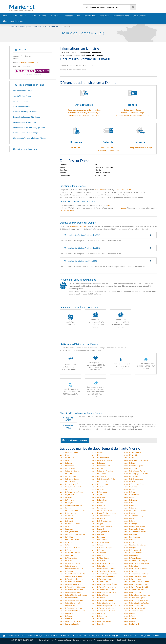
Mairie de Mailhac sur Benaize (135, 532)
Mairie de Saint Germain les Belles (136, 574)
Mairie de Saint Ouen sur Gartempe (137, 595)
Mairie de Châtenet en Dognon (103, 521)
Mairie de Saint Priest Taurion (102, 600)
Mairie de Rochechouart (133, 558)
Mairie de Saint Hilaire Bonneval (103, 576)
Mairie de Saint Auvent (68, 566)
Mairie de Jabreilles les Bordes (71, 505)
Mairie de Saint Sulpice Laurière (103, 603)
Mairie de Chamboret (100, 474)
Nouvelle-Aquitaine (124, 190)
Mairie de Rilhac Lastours (69, 558)
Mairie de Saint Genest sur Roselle (72, 574)
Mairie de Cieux (129, 482)
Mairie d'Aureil (97, 455)
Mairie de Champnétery (69, 476)
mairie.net (13, 26)
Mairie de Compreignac (100, 484)
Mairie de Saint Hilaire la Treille (135, 576)
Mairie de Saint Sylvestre (69, 606)
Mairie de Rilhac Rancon (101, 558)
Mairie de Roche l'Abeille (101, 516)
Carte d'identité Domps (132, 110)
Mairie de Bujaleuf (98, 468)
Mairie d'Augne (65, 455)
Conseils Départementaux (83, 640)
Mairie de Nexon (130, 542)
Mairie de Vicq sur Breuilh (69, 624)
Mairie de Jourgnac (99, 508)
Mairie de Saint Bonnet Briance (71, 569)
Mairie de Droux (130, 492)
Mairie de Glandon (130, 500)
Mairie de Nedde (66, 542)
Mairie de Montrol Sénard (69, 540)
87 (109, 205)
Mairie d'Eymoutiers (131, 495)
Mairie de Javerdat (130, 505)
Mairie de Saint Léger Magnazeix (104, 587)
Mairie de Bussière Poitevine (102, 471)
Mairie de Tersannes (99, 616)
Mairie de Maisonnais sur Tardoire (72, 534)
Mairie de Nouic (98, 545)
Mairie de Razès (97, 555)
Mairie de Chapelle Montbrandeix (72, 510)
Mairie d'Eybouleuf (67, 495)
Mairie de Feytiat (66, 497)
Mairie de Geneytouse (68, 513)
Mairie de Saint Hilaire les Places (72, 579)
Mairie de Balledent (67, 458)
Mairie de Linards (98, 529)
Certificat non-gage (121, 16)
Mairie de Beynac (66, 463)
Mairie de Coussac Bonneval (70, 487)
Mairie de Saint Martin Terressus (104, 592)
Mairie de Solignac (98, 613)
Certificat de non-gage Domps (108, 150)
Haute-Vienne (100, 190)
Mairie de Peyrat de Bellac (133, 550)
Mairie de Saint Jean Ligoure (102, 579)
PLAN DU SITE (23, 640)
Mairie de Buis (129, 518)
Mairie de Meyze (130, 513)
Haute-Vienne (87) (52, 26)
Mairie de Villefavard (131, 624)
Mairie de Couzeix (98, 487)
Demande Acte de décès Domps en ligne (84, 115)
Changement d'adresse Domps (140, 148)
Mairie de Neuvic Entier (100, 542)
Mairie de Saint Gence (132, 571)
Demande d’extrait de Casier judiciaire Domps (132, 115)
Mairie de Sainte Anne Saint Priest (72, 611)
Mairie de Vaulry (98, 619)
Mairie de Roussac (66, 561)
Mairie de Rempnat (131, 555)
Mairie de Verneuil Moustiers (70, 621)
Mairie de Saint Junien (100, 582)
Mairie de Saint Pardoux (69, 598)
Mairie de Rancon (66, 555)
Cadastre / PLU (90, 16)
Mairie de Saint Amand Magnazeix (136, 563)
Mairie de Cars (65, 526)
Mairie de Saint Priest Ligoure (134, 598)
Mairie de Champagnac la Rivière (136, 474)
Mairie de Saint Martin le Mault (135, 590)
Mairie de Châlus (66, 474)
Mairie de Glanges (66, 503)
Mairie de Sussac (66, 616)
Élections (131, 640)
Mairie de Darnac (98, 489)
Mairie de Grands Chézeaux (102, 526)
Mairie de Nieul (65, 545)
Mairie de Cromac (130, 487)
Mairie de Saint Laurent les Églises (104, 584)
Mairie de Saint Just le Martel (70, 584)
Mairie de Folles (129, 497)
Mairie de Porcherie (67, 516)
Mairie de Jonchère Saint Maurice (104, 513)
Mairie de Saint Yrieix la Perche (103, 608)
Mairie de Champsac (99, 476)
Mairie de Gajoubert (99, 500)
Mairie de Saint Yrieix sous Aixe (135, 608)
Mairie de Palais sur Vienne (70, 524)
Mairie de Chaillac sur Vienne (134, 471)
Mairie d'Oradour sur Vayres (102, 547)
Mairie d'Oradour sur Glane (70, 547)
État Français (122, 640)
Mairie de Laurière (66, 518)
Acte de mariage (39, 16)
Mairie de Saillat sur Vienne (70, 563)
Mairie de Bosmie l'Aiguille (133, 466)
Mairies (6, 16)
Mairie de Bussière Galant (69, 471)
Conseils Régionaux (46, 640)
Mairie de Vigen (97, 524)
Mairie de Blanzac (98, 463)
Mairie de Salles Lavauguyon (134, 526)
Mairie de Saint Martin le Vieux (71, 592)
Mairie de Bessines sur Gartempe (136, 460)
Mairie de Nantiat (130, 540)
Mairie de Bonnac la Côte (101, 466)
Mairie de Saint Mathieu (132, 592)
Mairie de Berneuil (66, 460)
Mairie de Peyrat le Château (70, 553)
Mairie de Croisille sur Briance (103, 510)
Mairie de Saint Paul (99, 598)
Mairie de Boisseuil (67, 466)
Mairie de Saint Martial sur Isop (71, 590)
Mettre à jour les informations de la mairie (73, 70)
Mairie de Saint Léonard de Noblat (136, 587)
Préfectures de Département (105, 640)
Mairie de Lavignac (99, 518)
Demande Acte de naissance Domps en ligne (84, 110)
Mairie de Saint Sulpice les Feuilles (136, 603)
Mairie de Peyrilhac (99, 553)
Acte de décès (56, 16)
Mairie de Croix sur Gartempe (135, 510)
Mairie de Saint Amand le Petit (103, 563)
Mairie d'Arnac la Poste (132, 452)
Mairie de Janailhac (99, 505)
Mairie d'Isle (128, 503)
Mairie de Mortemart (99, 540)
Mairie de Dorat (129, 521)
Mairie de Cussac (66, 489)
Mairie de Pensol (98, 550)
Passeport (69, 16)
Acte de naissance (21, 16)
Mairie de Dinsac (130, 489)
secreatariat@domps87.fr (28, 63)
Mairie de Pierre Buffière (133, 553)
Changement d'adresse (13, 21)
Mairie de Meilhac (66, 537)
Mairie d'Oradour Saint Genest (135, 545)
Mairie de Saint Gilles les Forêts (71, 576)
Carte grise (105, 16)
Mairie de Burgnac (130, 468)
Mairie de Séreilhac (67, 613)
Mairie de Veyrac (130, 621)
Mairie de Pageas (130, 547)
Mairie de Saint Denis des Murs (103, 571)
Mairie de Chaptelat (131, 476)
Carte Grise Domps (108, 148)
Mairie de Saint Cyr (67, 571)
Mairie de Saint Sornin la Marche (136, 600)
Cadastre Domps (76, 148)
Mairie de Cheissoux (67, 482)
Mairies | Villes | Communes (31, 26)
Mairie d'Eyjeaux (98, 495)
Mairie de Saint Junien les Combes (136, 582)
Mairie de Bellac (129, 458)
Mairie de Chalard (66, 521)
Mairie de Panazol (66, 550)
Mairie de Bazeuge (130, 508)
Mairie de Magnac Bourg (69, 532)
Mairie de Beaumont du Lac (102, 458)
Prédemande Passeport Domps (132, 113)
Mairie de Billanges (131, 524)
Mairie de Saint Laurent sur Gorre (136, 584)
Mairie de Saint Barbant (100, 566)
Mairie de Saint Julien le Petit (70, 582)
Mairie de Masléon (130, 534)
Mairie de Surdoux (130, 613)
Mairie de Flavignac (99, 497)
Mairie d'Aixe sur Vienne (69, 452)
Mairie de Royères (98, 561)
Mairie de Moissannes (132, 537)
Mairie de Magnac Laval (100, 532)
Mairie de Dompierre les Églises (71, 492)
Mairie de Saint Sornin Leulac (70, 603)
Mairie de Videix (98, 624)
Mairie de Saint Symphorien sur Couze (106, 606)
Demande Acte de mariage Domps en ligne (84, 113)
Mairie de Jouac (65, 508)
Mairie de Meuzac (98, 537)
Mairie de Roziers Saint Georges (135, 561)
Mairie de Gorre (97, 503)
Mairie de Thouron (67, 619)
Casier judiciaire (140, 16)
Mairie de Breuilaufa (67, 468)
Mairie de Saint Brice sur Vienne (135, 569)
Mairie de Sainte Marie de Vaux (103, 611)
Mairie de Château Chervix (70, 479)
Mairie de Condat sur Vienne (134, 484)
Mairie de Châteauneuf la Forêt (103, 479)
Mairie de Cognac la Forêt (69, 484)
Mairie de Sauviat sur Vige (133, 611)
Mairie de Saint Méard (100, 595)
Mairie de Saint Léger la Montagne (72, 587)
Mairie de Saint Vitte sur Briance (72, 608)
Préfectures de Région (63, 640)
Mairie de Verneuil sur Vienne (103, 621)
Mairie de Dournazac (99, 492)
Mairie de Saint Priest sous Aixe (71, 600)
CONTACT (13, 640)
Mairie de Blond (129, 463)
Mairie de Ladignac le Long (133, 516)
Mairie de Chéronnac (99, 482)
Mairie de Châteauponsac (133, 479)
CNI (79, 16)
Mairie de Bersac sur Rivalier (102, 460)
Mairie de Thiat (129, 616)
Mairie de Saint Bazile (131, 566)
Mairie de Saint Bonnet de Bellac (104, 569)
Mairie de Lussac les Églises (134, 529)
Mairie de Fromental (67, 500)
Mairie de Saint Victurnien (133, 606)
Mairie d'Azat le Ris (131, 455)
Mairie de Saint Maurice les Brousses (73, 595)
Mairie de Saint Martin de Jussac (103, 590)
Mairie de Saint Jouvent (132, 579)
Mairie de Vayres (130, 619)
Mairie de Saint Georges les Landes (105, 574)
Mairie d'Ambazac (98, 452)
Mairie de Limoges (67, 529)
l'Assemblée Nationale (78, 226)
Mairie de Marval (98, 534)
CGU (32, 640)
